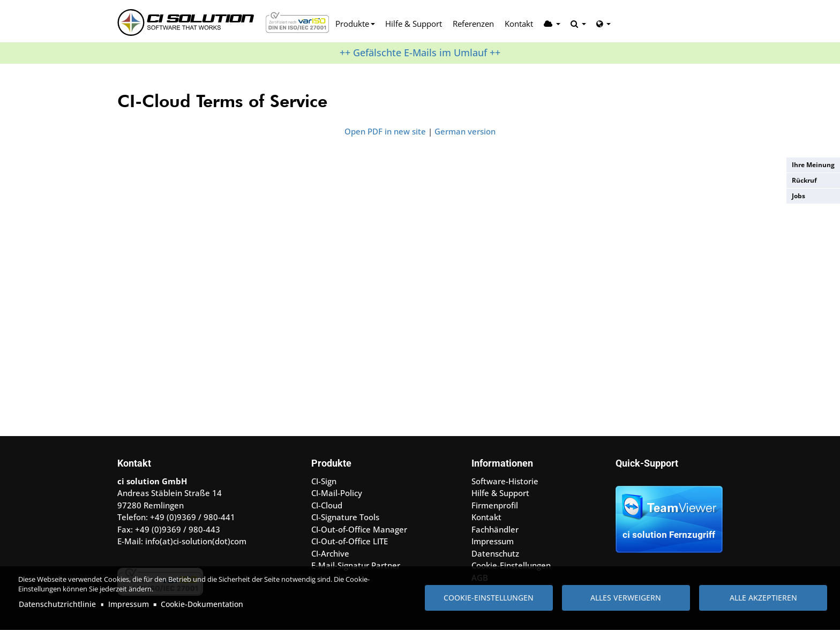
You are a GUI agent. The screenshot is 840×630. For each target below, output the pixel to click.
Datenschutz (495, 553)
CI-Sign (324, 481)
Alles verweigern (626, 598)
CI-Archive (330, 553)
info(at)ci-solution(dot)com (196, 541)
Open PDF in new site (385, 131)
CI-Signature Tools (345, 517)
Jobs (798, 196)
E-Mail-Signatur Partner (356, 565)
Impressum (129, 604)
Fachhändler (495, 529)
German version (465, 131)
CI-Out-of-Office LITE (350, 541)
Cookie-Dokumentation (202, 604)
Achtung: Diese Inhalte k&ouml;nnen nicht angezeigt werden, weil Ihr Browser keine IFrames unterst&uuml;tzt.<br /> (420, 283)
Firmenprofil (495, 505)
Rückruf (804, 180)
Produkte (352, 24)
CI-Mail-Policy (337, 493)
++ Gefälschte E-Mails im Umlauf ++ (420, 52)
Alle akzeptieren (763, 598)
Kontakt (519, 24)
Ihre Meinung (813, 165)
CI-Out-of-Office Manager (359, 529)
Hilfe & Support (414, 24)
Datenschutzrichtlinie (57, 604)
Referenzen (473, 24)
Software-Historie (505, 481)
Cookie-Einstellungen (489, 598)
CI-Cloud (327, 505)
